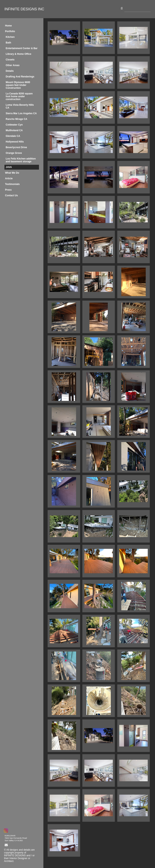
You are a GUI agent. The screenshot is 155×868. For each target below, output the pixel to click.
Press (8, 190)
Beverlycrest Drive (16, 147)
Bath (8, 43)
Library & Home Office (18, 54)
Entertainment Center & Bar (21, 48)
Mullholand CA (14, 130)
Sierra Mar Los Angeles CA (21, 113)
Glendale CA (13, 136)
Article (9, 178)
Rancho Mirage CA (16, 119)
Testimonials (12, 184)
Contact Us (11, 195)
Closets (10, 60)
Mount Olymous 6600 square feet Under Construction (18, 85)
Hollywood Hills (15, 142)
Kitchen (10, 37)
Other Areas (13, 65)
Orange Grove (14, 153)
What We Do (12, 173)
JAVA (9, 167)
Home (8, 26)
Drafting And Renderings (20, 77)
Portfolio (10, 31)
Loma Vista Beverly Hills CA (20, 106)
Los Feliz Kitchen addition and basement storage (21, 160)
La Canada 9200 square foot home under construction (19, 96)
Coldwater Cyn (14, 125)
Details (10, 71)
